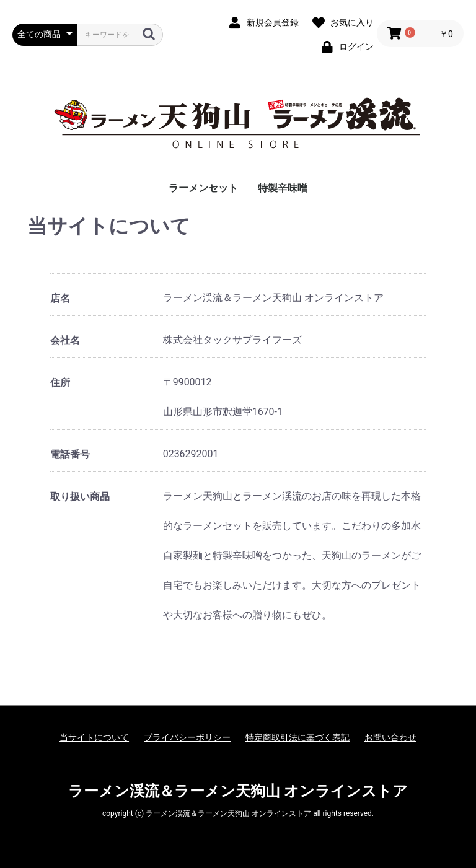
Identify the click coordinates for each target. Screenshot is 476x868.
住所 (60, 383)
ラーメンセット (203, 188)
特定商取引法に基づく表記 (297, 737)
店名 (60, 298)
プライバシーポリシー (187, 737)
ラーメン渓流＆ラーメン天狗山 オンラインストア (238, 791)
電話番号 (70, 454)
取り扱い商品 (80, 497)
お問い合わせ (390, 737)
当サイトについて (94, 737)
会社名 (65, 340)
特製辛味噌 (283, 188)
